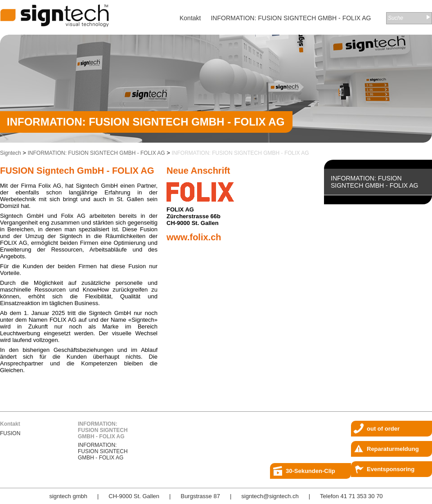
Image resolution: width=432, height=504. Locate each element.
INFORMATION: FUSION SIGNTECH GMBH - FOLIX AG (291, 18)
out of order (383, 429)
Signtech (11, 153)
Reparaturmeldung (393, 449)
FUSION (10, 433)
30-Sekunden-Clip (310, 471)
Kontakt (190, 18)
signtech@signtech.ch (270, 496)
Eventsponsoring (391, 469)
